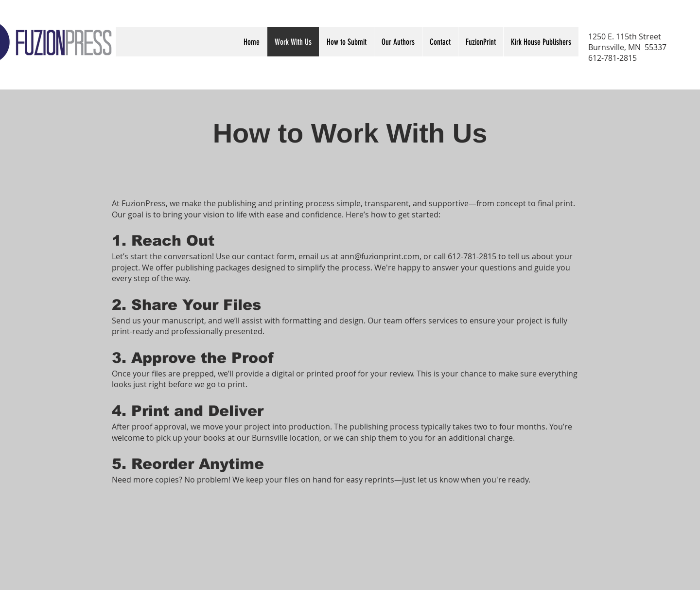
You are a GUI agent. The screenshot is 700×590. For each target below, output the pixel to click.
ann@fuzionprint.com (380, 256)
